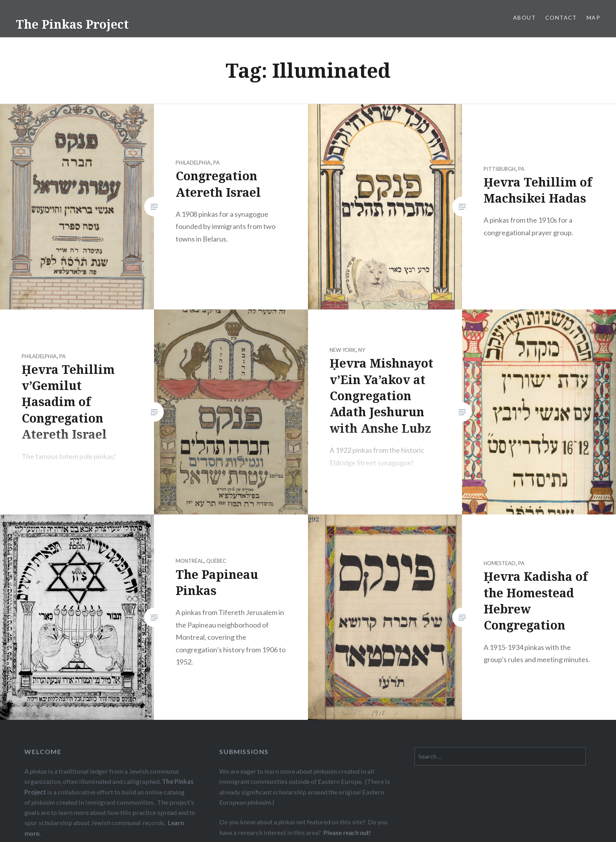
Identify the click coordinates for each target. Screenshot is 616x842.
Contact (561, 17)
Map (593, 17)
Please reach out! (347, 832)
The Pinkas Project (72, 24)
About (524, 17)
